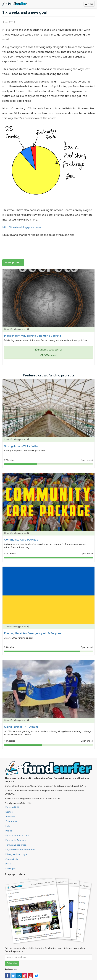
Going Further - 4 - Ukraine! (22, 727)
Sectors (9, 812)
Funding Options (14, 807)
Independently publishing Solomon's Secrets (32, 336)
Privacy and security (16, 854)
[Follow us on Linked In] (19, 976)
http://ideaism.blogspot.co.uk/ (22, 227)
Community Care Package (21, 540)
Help (8, 826)
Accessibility (12, 859)
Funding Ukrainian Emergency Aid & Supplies (33, 633)
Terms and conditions (17, 845)
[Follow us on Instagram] (25, 976)
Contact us (11, 821)
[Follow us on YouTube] (31, 976)
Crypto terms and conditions (20, 850)
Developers (11, 868)
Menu (89, 4)
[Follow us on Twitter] (13, 976)
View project (13, 262)
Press (8, 864)
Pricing (9, 831)
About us (10, 817)
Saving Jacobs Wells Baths (21, 446)
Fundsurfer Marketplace (17, 835)
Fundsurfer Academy (16, 840)
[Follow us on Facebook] (7, 976)
